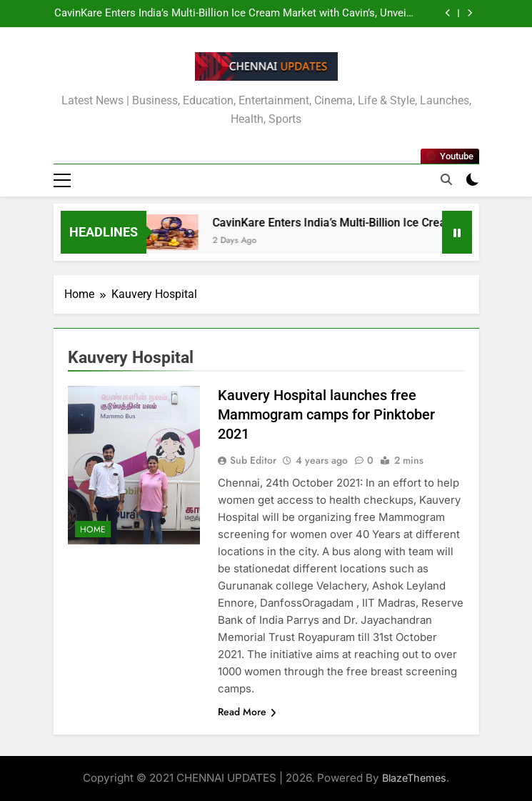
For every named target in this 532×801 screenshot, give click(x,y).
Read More (247, 712)
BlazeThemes (414, 778)
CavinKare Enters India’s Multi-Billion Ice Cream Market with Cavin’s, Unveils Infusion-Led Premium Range (235, 14)
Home (93, 529)
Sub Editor (253, 460)
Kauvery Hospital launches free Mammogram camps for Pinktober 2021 (326, 414)
